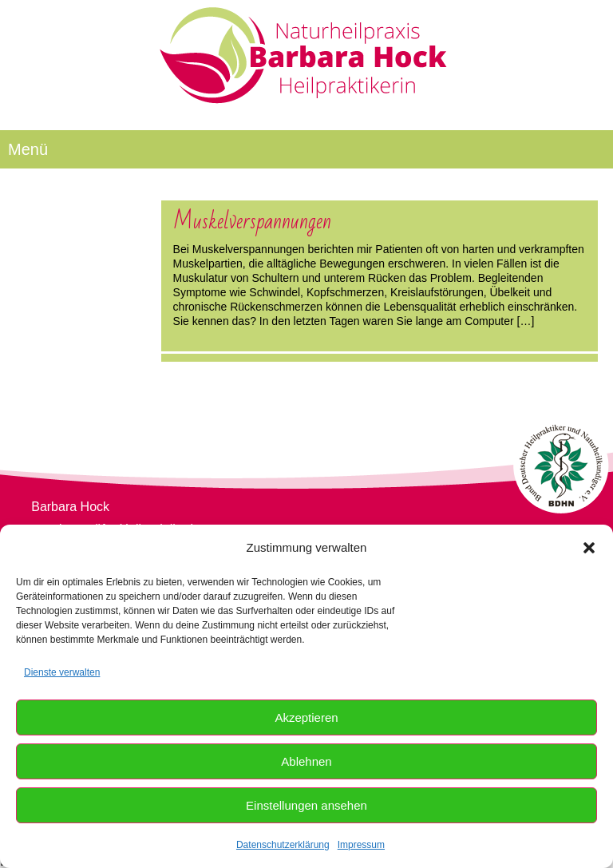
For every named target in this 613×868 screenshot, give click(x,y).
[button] (589, 548)
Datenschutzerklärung (283, 845)
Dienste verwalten (62, 672)
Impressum (361, 845)
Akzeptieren (306, 717)
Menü (28, 149)
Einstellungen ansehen (306, 805)
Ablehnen (306, 761)
